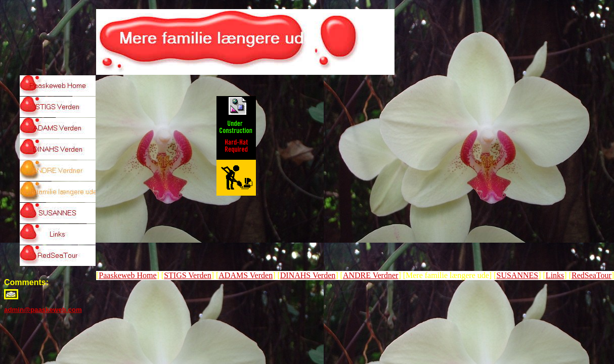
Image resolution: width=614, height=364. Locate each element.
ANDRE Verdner (370, 275)
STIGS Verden (187, 275)
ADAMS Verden (246, 275)
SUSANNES (518, 275)
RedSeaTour (591, 275)
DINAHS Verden (308, 275)
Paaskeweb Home (127, 275)
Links (555, 275)
